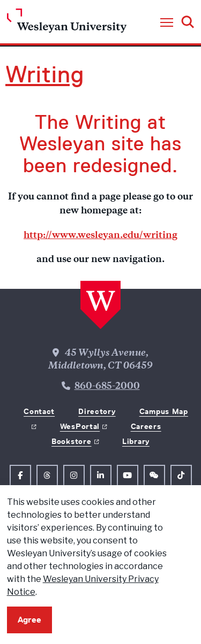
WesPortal (80, 426)
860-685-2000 (107, 387)
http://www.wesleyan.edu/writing (100, 236)
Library (136, 441)
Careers (146, 426)
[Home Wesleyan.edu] (67, 23)
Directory (97, 411)
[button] (167, 23)
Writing (45, 74)
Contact (39, 411)
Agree (29, 620)
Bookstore (71, 441)
